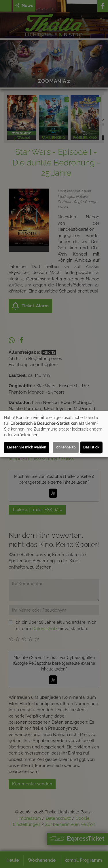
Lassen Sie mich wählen (26, 447)
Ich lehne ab (66, 447)
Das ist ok (91, 447)
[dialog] (54, 434)
